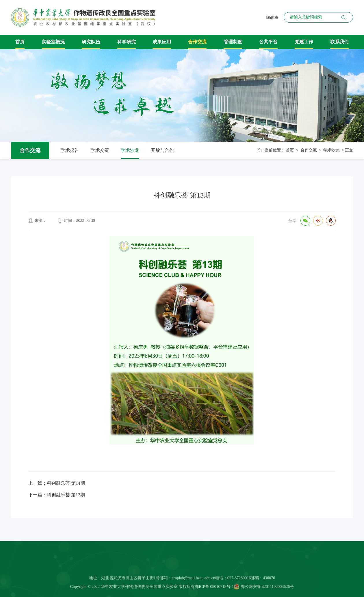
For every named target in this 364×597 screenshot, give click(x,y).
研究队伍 (91, 42)
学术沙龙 (130, 150)
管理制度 (233, 42)
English (272, 17)
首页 (20, 42)
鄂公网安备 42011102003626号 (264, 589)
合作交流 (197, 42)
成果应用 (162, 42)
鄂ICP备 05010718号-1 (214, 589)
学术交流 (100, 150)
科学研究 (127, 42)
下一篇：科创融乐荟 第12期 (57, 495)
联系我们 (339, 42)
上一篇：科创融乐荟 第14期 (57, 483)
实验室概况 (53, 42)
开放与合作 (162, 150)
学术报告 (70, 150)
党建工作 (304, 42)
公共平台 (268, 42)
